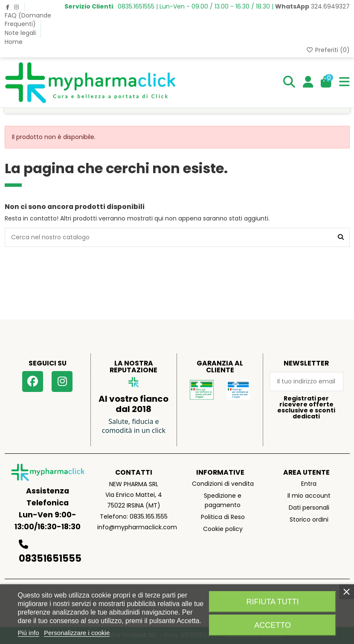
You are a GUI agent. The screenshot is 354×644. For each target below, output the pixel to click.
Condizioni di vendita (223, 484)
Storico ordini (309, 519)
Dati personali (309, 508)
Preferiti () (328, 50)
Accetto (273, 625)
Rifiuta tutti (272, 602)
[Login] (308, 82)
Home (14, 42)
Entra (309, 484)
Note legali (21, 33)
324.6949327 (312, 6)
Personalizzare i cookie (77, 633)
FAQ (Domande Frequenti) (28, 20)
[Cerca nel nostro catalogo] (341, 237)
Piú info (29, 633)
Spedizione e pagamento (223, 500)
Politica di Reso (223, 517)
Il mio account (309, 496)
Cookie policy (223, 529)
